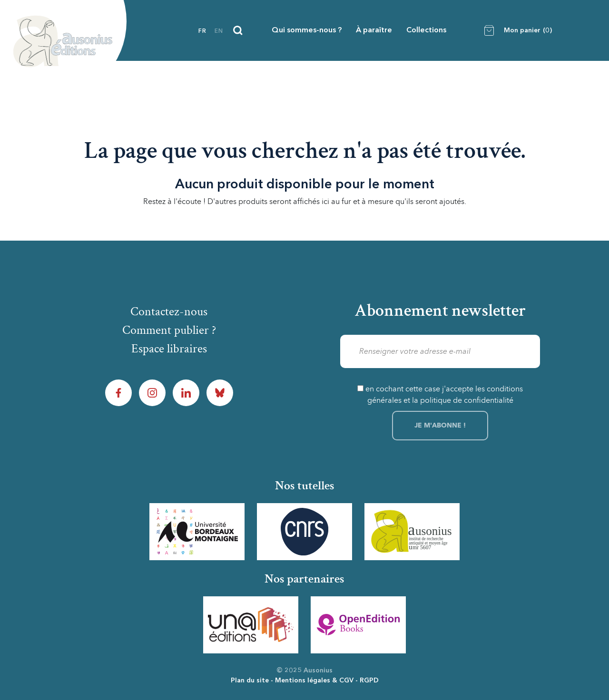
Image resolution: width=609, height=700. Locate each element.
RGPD (369, 681)
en (219, 31)
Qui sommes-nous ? (307, 30)
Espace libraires (169, 349)
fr (202, 31)
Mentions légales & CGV (314, 681)
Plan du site (250, 681)
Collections (426, 30)
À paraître (374, 30)
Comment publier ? (169, 330)
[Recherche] (238, 30)
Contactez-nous (169, 311)
